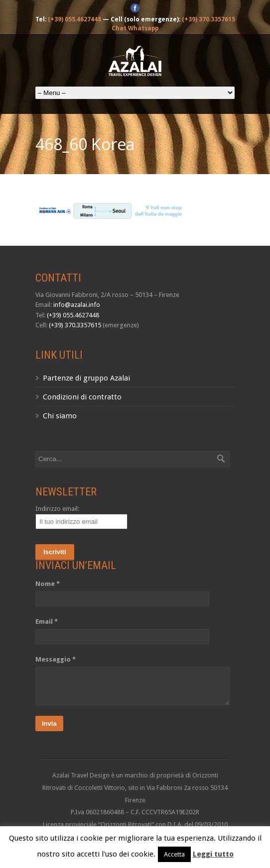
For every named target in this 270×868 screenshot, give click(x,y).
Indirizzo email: (57, 509)
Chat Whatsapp (135, 28)
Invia (49, 723)
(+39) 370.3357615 (208, 19)
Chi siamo (60, 416)
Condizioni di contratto (82, 397)
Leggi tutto (213, 854)
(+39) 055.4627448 (74, 19)
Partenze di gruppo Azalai (86, 378)
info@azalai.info (77, 305)
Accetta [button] (174, 854)
